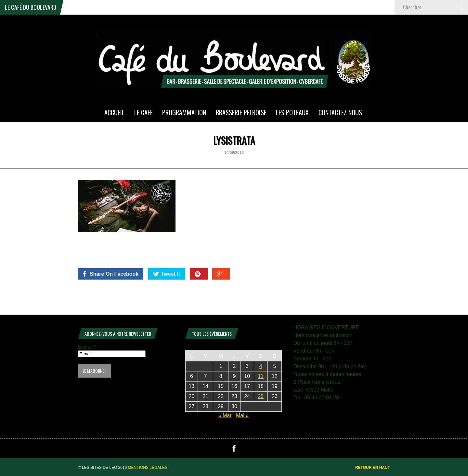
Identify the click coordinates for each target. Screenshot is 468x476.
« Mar (225, 415)
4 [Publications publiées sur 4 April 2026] (261, 366)
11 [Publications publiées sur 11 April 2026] (261, 376)
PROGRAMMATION (184, 112)
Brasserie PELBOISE (241, 112)
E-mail (87, 347)
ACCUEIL (114, 112)
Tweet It (167, 274)
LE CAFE (143, 112)
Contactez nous (340, 112)
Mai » (242, 415)
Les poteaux (292, 112)
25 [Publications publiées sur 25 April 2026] (261, 396)
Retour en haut (373, 468)
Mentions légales (148, 468)
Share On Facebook (110, 274)
